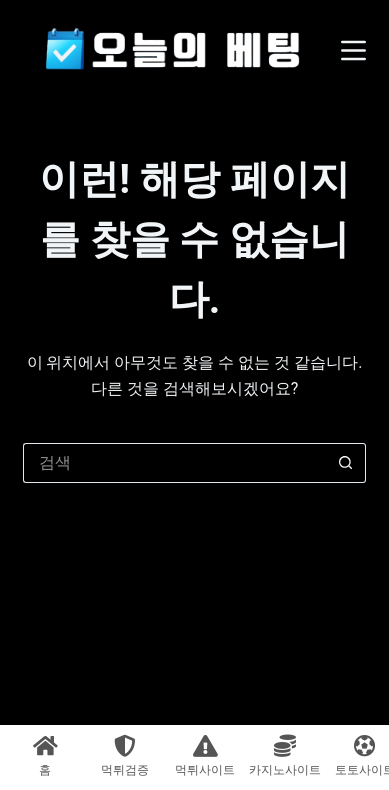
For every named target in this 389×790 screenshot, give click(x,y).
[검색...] (174, 463)
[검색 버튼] (346, 463)
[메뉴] (353, 50)
